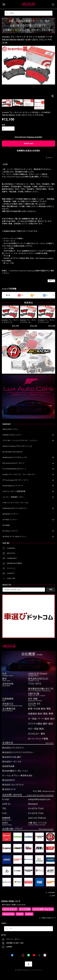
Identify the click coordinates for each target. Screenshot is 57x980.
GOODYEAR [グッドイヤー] (13, 486)
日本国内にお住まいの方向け (29, 151)
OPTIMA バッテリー (10, 520)
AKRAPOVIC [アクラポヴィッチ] (15, 457)
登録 (51, 589)
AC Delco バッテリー (11, 531)
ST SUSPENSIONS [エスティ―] (14, 469)
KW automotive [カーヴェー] (13, 463)
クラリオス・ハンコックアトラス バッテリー (20, 441)
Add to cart (29, 143)
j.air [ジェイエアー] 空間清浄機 (14, 491)
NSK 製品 (6, 525)
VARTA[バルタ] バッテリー (12, 435)
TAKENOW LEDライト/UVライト (15, 508)
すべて (8, 295)
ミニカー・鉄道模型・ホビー (13, 497)
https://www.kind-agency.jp (13, 177)
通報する (51, 281)
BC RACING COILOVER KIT (13, 452)
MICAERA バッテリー (11, 514)
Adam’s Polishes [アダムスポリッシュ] (17, 446)
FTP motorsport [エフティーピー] (15, 480)
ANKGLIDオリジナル (10, 429)
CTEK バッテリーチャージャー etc (15, 503)
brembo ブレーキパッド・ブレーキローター (19, 474)
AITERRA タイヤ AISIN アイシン (14, 537)
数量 (3, 125)
